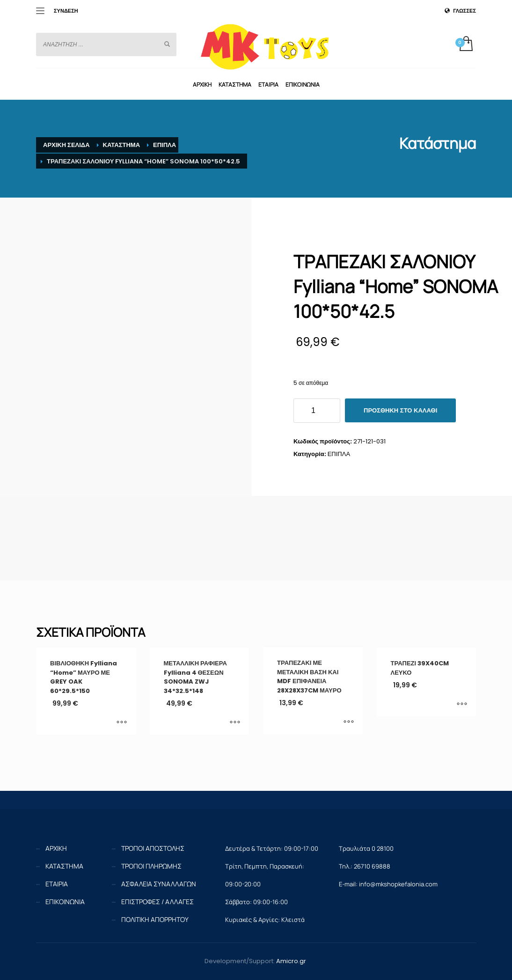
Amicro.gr (291, 961)
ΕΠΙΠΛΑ (339, 454)
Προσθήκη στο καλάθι (400, 410)
